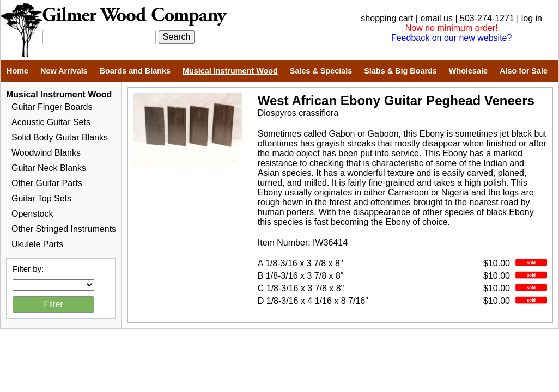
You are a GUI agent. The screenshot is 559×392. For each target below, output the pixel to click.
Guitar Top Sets (41, 198)
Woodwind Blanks (46, 153)
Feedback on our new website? (451, 38)
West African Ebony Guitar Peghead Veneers (396, 100)
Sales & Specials (321, 71)
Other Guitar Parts (47, 183)
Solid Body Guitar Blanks (60, 137)
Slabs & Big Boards (400, 71)
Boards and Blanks (135, 71)
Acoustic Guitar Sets (51, 122)
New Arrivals (64, 71)
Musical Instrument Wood (230, 71)
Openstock (32, 214)
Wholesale (468, 71)
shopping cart (387, 18)
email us (436, 18)
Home (17, 71)
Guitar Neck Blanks (49, 168)
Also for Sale (524, 71)
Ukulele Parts (37, 244)
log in (532, 18)
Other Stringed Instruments (64, 229)
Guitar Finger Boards (52, 107)
